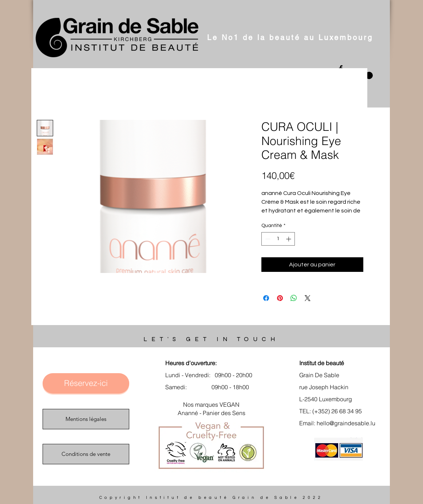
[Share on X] (308, 298)
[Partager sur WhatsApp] (294, 298)
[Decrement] (267, 239)
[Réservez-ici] (86, 383)
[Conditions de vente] (86, 454)
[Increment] (289, 239)
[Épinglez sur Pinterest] (280, 298)
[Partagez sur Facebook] (266, 298)
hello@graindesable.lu (346, 423)
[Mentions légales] (86, 419)
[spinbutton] (278, 239)
